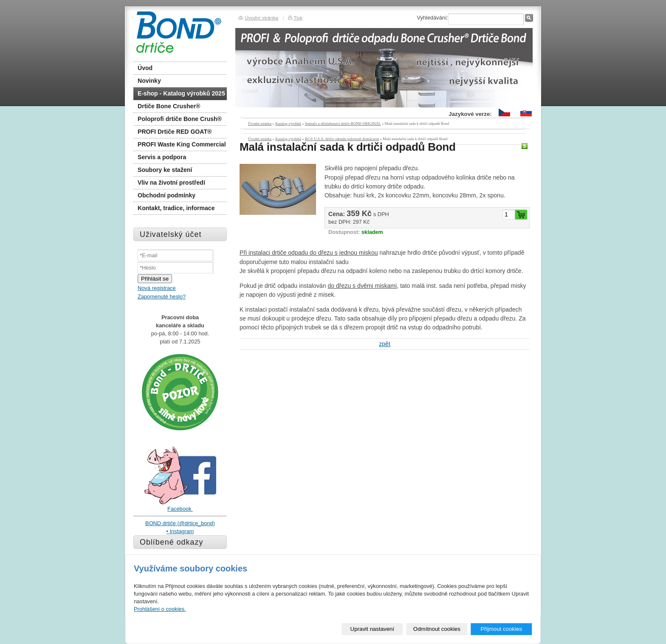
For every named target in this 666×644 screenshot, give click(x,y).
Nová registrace (157, 288)
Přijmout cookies (501, 629)
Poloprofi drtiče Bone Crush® (180, 119)
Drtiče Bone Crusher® (169, 106)
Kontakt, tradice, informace (176, 208)
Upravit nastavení (373, 629)
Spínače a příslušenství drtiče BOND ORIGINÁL (343, 124)
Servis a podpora (162, 157)
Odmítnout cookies (437, 629)
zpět (385, 344)
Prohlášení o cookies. (160, 609)
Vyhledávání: (432, 18)
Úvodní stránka (260, 124)
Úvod (145, 68)
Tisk (298, 18)
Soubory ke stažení (165, 170)
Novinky (149, 81)
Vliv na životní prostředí (171, 183)
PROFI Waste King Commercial (182, 144)
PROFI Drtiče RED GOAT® (175, 132)
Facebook (180, 509)
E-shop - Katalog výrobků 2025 (181, 93)
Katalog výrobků (288, 124)
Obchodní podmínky (166, 195)
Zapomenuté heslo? (162, 297)
